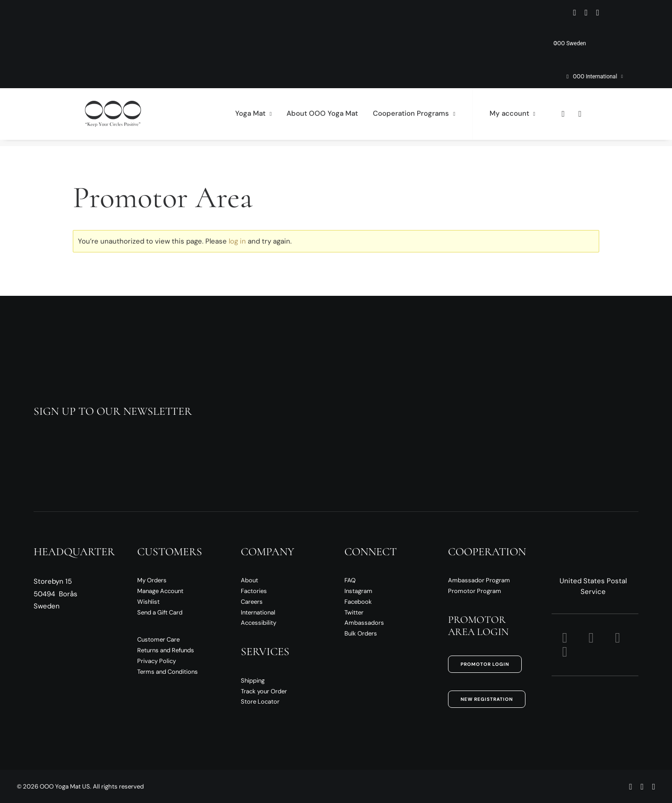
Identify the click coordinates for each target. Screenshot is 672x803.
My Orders (152, 580)
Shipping (253, 681)
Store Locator (260, 702)
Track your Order (264, 691)
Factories (254, 591)
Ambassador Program (479, 580)
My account (512, 117)
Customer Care (158, 639)
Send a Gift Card (160, 612)
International (258, 612)
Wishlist (148, 602)
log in (237, 241)
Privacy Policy (157, 661)
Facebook (358, 602)
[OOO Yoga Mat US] (108, 117)
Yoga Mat (253, 117)
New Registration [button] (487, 699)
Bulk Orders (361, 633)
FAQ (350, 580)
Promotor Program (475, 591)
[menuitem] (502, 43)
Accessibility (259, 623)
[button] (575, 13)
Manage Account (160, 591)
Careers (252, 602)
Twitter (354, 612)
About (249, 580)
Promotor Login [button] (485, 664)
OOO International (598, 77)
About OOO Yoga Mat (322, 117)
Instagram (358, 591)
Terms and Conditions (168, 672)
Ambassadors (364, 623)
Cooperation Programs (414, 117)
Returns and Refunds (166, 650)
